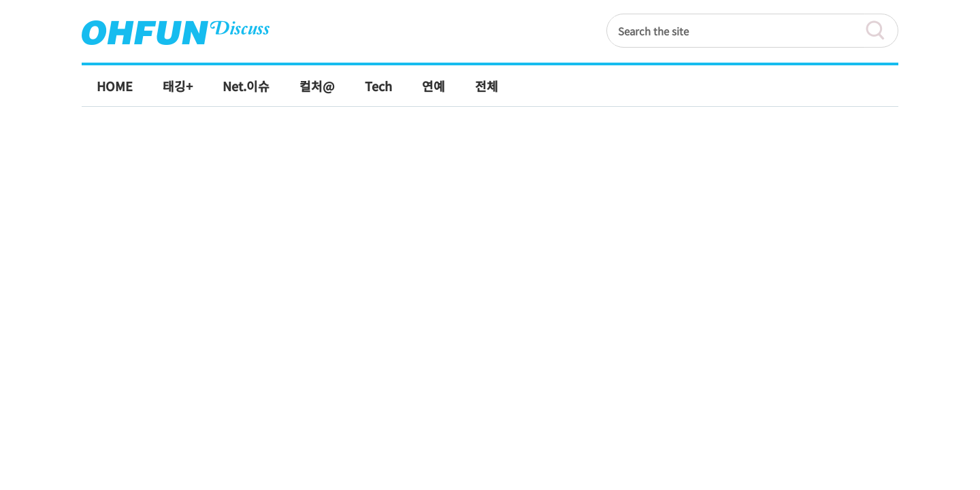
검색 (881, 31)
